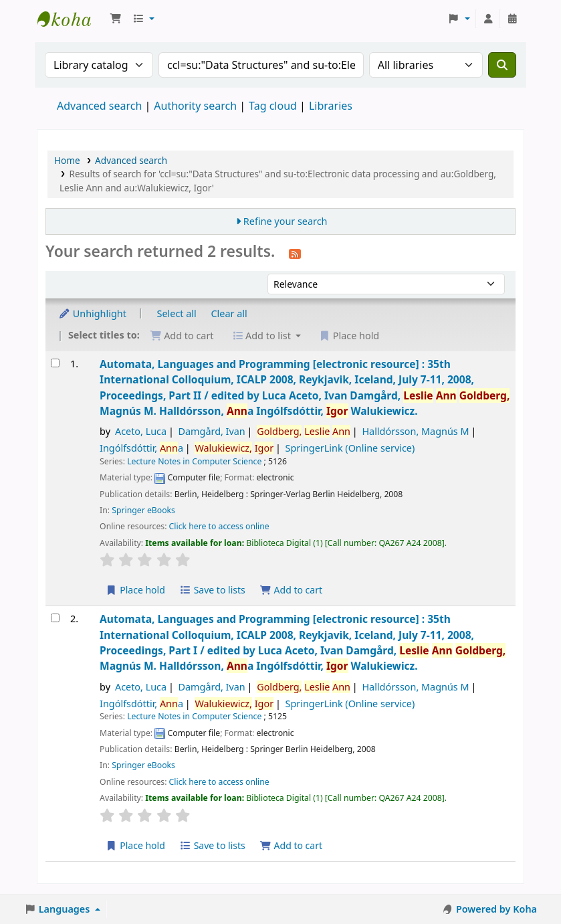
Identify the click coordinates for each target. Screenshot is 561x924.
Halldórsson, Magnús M (415, 431)
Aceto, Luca (141, 431)
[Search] (502, 65)
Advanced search (99, 106)
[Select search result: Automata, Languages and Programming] (55, 363)
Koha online (71, 19)
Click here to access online (219, 526)
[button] (116, 19)
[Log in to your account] (488, 19)
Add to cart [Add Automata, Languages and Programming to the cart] (291, 590)
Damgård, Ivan (212, 431)
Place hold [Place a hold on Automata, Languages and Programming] (135, 590)
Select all (177, 313)
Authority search (195, 106)
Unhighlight (92, 313)
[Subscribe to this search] (295, 253)
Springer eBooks (143, 510)
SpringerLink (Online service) (350, 448)
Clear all (229, 313)
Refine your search (286, 221)
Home (67, 160)
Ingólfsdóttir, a (141, 448)
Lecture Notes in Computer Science (194, 461)
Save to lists (213, 590)
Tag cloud (273, 106)
